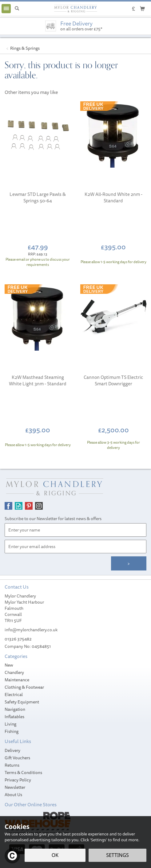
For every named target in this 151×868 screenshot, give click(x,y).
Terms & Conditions (23, 773)
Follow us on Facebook (8, 506)
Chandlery (14, 672)
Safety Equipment (22, 702)
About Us (13, 795)
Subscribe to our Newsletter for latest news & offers (53, 519)
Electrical (14, 695)
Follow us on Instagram (39, 506)
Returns (12, 765)
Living (10, 724)
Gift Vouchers (17, 758)
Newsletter (15, 787)
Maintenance (17, 680)
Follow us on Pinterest (29, 506)
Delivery (12, 750)
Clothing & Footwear (24, 687)
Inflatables (14, 717)
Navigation (15, 709)
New (9, 665)
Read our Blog (19, 506)
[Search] (17, 9)
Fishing (12, 731)
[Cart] (142, 8)
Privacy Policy (18, 780)
